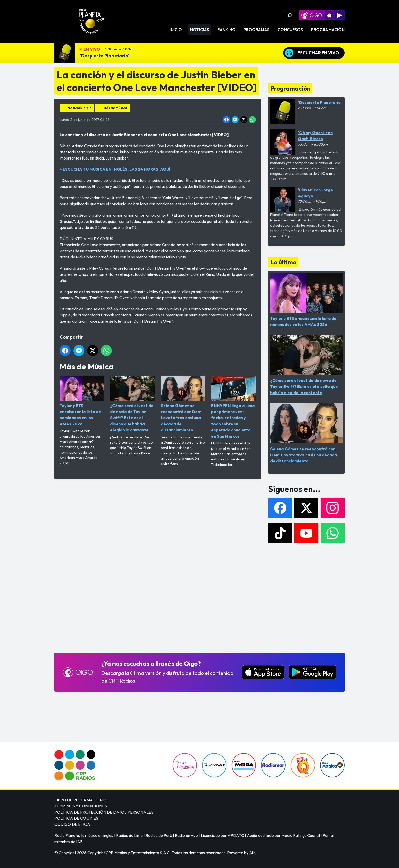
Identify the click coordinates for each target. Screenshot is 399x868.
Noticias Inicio (80, 108)
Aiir (252, 853)
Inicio (176, 30)
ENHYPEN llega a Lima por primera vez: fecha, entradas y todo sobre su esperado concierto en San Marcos (234, 407)
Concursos (290, 30)
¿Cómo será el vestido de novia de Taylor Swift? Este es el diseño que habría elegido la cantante (133, 404)
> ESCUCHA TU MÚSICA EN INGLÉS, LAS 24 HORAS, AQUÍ (115, 169)
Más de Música (115, 108)
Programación (328, 30)
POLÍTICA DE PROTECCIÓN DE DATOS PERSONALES (104, 812)
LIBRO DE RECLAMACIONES (81, 800)
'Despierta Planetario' (105, 56)
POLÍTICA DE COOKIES (76, 818)
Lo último (283, 262)
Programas (256, 30)
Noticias (200, 30)
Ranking (226, 30)
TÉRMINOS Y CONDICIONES (81, 806)
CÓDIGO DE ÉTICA (72, 824)
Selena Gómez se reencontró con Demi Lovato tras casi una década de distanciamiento (183, 404)
